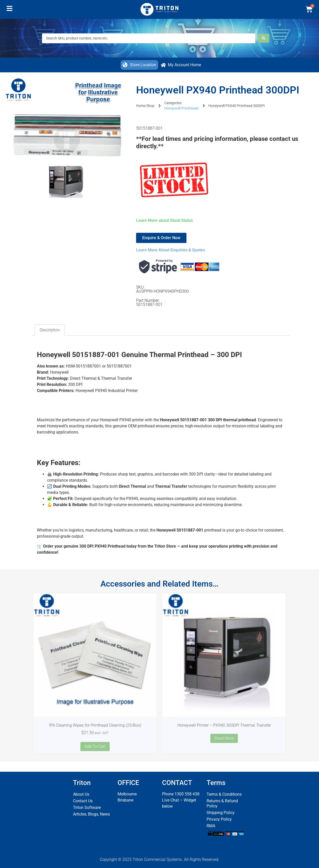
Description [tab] (50, 330)
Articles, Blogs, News (91, 814)
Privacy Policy (219, 819)
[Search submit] (264, 38)
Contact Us (83, 801)
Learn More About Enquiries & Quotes (171, 250)
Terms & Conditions (224, 794)
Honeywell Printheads (182, 108)
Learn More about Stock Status (164, 220)
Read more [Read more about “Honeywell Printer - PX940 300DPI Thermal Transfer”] (224, 738)
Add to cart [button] (95, 746)
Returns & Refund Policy (222, 803)
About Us (81, 794)
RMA (211, 826)
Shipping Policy (221, 813)
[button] (10, 10)
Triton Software (87, 808)
